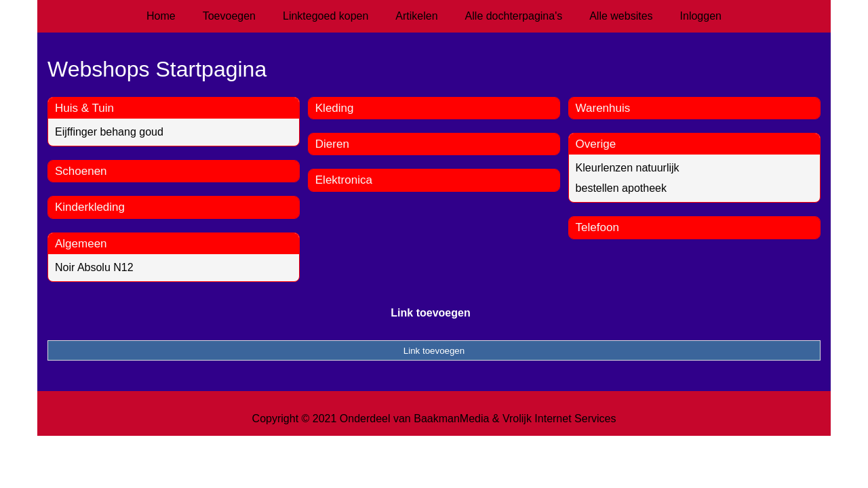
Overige (596, 144)
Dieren (332, 144)
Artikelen (416, 16)
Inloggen (701, 16)
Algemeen (81, 244)
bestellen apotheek (621, 188)
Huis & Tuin (84, 108)
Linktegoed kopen (325, 16)
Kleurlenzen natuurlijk (628, 168)
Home (161, 16)
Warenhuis (603, 108)
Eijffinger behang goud (109, 132)
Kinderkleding (90, 207)
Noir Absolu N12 (94, 267)
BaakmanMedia (451, 419)
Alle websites (621, 16)
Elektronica (344, 180)
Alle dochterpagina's (514, 16)
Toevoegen (229, 16)
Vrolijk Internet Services (559, 419)
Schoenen (81, 171)
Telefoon (597, 227)
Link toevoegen (430, 313)
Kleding (335, 108)
